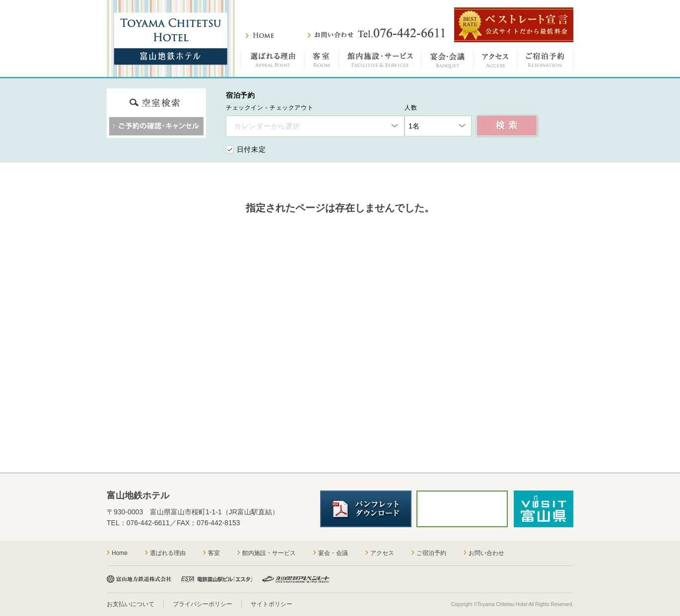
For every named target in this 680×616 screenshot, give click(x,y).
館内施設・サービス (380, 62)
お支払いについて (131, 604)
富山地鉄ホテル (171, 38)
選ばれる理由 (273, 62)
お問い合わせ (376, 33)
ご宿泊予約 (545, 62)
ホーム (260, 35)
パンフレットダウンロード (366, 509)
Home (120, 553)
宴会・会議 (447, 62)
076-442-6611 (148, 523)
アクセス (495, 62)
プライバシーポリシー (203, 604)
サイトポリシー (272, 604)
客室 (322, 62)
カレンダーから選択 (267, 126)
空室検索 (507, 126)
